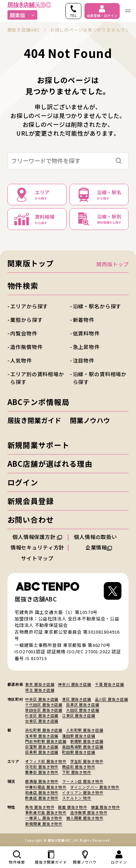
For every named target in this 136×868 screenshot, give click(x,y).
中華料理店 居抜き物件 (46, 787)
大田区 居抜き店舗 (83, 710)
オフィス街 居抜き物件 (46, 761)
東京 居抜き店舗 (40, 684)
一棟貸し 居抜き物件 (44, 818)
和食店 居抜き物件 (42, 792)
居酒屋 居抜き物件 (42, 781)
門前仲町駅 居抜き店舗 (46, 741)
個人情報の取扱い (99, 537)
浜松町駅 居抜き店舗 (44, 730)
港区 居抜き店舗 (77, 699)
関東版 (23, 15)
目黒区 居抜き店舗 (83, 705)
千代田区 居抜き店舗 (44, 705)
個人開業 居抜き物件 (85, 818)
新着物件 (84, 320)
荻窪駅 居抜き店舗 (42, 747)
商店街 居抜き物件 (79, 767)
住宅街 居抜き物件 (42, 767)
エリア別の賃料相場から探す (37, 378)
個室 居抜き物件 (105, 807)
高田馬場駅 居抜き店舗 (83, 747)
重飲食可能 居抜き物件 (46, 812)
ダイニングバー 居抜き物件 (95, 787)
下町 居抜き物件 (77, 772)
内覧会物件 (24, 333)
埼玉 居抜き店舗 (40, 690)
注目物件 (84, 360)
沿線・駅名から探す (97, 306)
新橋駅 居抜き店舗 (87, 741)
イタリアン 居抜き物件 (83, 792)
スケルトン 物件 (77, 798)
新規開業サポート (38, 445)
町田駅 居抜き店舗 (79, 752)
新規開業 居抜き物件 (44, 824)
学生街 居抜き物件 (87, 761)
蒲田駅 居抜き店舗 (79, 736)
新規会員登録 (31, 501)
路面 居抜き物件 (73, 807)
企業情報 (99, 547)
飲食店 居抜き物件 (42, 798)
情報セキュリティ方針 (37, 547)
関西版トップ (112, 264)
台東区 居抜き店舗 (42, 721)
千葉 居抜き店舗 (110, 684)
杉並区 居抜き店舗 (42, 715)
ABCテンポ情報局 (38, 402)
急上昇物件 (86, 347)
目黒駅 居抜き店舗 (42, 752)
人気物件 (21, 360)
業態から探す (26, 320)
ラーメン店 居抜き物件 (83, 781)
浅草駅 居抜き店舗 (42, 736)
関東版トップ (31, 263)
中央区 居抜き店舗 (42, 699)
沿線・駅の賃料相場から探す (100, 378)
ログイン (23, 482)
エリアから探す (29, 306)
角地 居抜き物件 (40, 807)
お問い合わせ (31, 519)
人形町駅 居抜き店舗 (85, 730)
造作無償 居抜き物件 (89, 812)
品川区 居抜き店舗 (112, 699)
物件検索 (23, 285)
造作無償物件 (26, 347)
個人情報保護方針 (37, 537)
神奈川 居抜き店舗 (75, 684)
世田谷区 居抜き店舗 (44, 710)
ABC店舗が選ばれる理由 (50, 464)
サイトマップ (37, 558)
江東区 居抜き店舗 (79, 715)
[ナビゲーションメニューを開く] (128, 11)
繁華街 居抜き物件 (42, 772)
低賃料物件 (86, 333)
